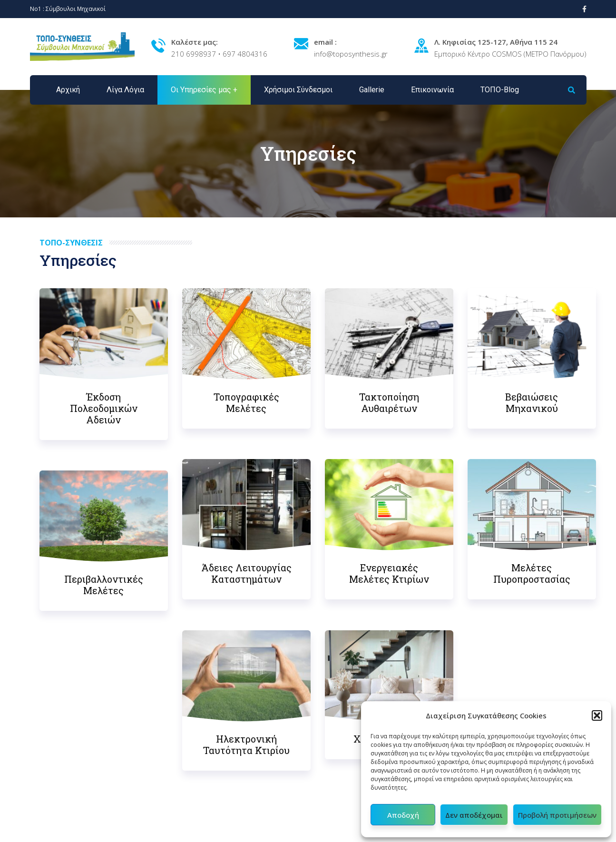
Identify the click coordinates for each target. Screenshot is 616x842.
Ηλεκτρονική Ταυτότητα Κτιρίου (246, 744)
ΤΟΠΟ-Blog (500, 90)
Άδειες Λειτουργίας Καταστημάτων (246, 573)
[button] (597, 715)
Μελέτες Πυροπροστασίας (532, 573)
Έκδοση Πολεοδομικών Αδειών (104, 408)
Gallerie (372, 90)
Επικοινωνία (432, 90)
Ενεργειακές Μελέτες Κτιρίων (389, 573)
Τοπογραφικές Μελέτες (246, 402)
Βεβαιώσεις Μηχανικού (532, 402)
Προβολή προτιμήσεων (557, 815)
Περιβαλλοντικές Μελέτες (104, 585)
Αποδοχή (403, 815)
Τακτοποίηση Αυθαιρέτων (389, 402)
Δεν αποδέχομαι (474, 815)
